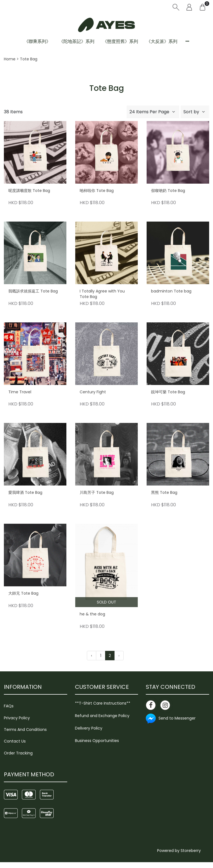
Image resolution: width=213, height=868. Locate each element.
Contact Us (15, 741)
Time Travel (20, 392)
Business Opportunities (97, 741)
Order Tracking (18, 753)
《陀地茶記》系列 (77, 41)
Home (10, 59)
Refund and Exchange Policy (102, 716)
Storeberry (191, 851)
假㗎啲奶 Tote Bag (168, 191)
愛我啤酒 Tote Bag (25, 493)
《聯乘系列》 (37, 41)
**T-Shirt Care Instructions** (103, 703)
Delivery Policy (89, 728)
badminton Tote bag (171, 291)
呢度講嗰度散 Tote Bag (29, 191)
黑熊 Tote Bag (164, 493)
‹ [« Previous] (92, 656)
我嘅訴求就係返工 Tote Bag (33, 291)
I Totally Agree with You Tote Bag (102, 294)
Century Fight (93, 392)
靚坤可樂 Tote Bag (168, 392)
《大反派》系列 (162, 41)
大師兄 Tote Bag (23, 593)
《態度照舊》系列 (120, 41)
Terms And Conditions (25, 730)
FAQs (9, 706)
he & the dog (92, 614)
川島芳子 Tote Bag (97, 493)
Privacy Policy (17, 718)
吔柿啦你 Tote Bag (97, 191)
